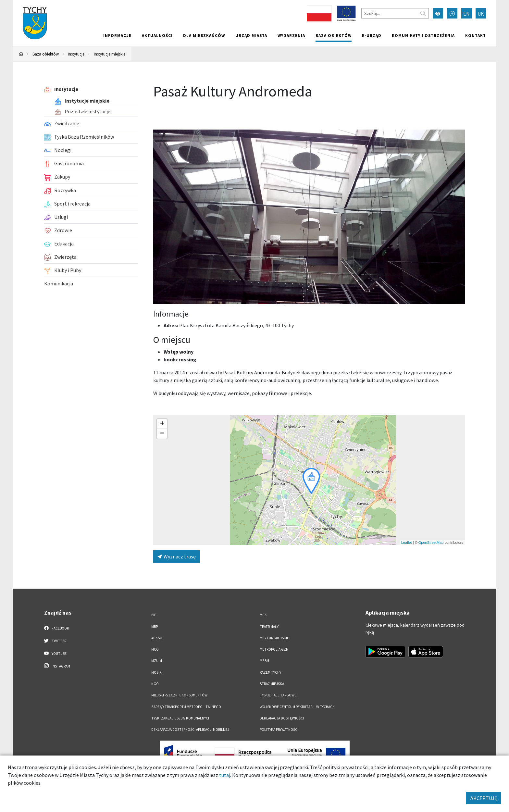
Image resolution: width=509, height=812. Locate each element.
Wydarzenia (291, 35)
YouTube (55, 653)
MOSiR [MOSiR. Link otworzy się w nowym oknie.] (156, 672)
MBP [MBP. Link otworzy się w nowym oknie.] (155, 627)
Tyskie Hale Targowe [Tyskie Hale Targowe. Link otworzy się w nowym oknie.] (278, 695)
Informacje (117, 35)
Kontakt (476, 35)
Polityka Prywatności (279, 730)
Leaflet (407, 543)
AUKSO (157, 638)
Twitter (55, 641)
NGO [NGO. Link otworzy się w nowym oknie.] (155, 684)
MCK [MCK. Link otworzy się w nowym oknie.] (263, 615)
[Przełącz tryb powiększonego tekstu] (452, 13)
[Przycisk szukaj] (423, 13)
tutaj (225, 775)
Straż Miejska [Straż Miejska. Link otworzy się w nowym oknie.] (272, 684)
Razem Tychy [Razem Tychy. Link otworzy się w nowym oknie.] (270, 672)
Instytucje (76, 54)
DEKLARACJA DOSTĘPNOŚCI (282, 718)
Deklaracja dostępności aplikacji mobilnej (190, 730)
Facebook (57, 628)
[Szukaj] (395, 13)
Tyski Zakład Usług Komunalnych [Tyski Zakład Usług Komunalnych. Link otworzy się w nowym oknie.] (181, 718)
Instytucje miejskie (110, 54)
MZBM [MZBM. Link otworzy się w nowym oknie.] (264, 661)
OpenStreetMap (431, 543)
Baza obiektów (334, 35)
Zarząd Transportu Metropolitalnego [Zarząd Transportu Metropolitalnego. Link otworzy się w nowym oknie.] (186, 707)
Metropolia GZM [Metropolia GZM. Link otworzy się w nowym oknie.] (274, 649)
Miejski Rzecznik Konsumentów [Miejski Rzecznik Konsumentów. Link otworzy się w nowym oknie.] (179, 695)
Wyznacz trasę (177, 556)
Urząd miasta (251, 35)
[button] (311, 481)
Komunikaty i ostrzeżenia (423, 35)
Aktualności (157, 35)
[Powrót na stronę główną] (21, 54)
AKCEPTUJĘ (484, 798)
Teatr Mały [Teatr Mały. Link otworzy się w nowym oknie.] (269, 627)
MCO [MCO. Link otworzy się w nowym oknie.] (155, 649)
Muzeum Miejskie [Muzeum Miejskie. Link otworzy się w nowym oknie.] (274, 638)
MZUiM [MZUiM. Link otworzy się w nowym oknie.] (157, 661)
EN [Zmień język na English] (466, 14)
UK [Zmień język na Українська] (481, 14)
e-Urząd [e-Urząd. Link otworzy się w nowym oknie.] (372, 35)
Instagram (57, 666)
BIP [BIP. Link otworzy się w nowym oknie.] (154, 615)
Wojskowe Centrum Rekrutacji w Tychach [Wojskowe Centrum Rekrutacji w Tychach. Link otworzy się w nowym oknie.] (297, 707)
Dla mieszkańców (204, 35)
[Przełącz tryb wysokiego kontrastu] (438, 13)
